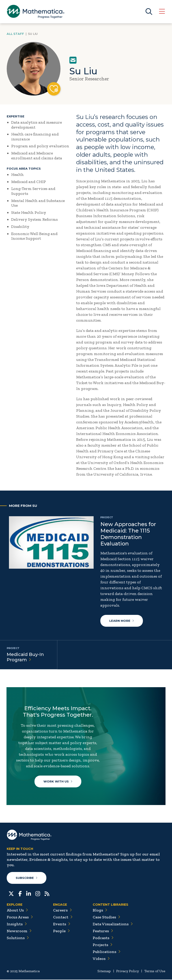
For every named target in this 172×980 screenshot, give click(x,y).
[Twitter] (11, 894)
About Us (17, 911)
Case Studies (106, 918)
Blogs (100, 911)
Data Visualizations (113, 924)
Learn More (122, 621)
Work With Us (58, 781)
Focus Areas (20, 918)
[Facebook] (20, 894)
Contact (63, 918)
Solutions (18, 938)
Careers (62, 911)
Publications (107, 952)
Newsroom (19, 931)
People (61, 931)
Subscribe (27, 878)
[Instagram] (38, 894)
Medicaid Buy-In (25, 657)
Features (103, 931)
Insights (17, 924)
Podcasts (103, 938)
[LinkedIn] (29, 894)
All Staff (15, 34)
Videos (101, 959)
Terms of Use (155, 971)
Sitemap (104, 971)
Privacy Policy (128, 971)
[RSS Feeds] (47, 894)
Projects (103, 945)
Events (62, 924)
